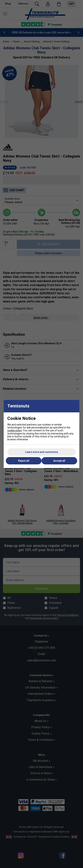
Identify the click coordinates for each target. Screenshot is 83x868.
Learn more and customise (42, 452)
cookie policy (15, 430)
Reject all (24, 461)
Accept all (59, 461)
